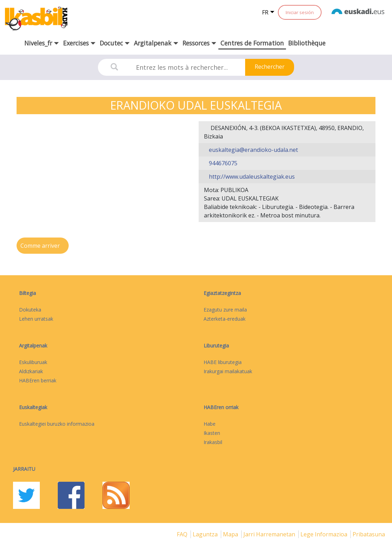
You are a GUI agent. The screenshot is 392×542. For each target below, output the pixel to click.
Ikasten (212, 433)
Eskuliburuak (33, 362)
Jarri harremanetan (270, 534)
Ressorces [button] (199, 43)
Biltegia (27, 293)
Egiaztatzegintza (222, 293)
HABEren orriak (221, 407)
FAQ (183, 534)
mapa (231, 534)
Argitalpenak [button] (156, 43)
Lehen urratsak (36, 319)
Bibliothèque (307, 43)
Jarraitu (24, 469)
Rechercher (270, 67)
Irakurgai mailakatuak (228, 371)
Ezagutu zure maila (225, 310)
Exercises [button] (79, 43)
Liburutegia (216, 346)
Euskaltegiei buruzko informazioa (57, 424)
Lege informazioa (325, 534)
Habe (210, 424)
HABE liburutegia (223, 362)
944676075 (222, 163)
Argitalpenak (33, 346)
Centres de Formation (252, 43)
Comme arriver (41, 246)
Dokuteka (30, 310)
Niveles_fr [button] (42, 43)
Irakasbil (213, 442)
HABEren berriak (38, 380)
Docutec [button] (115, 43)
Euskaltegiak (33, 407)
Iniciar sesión (300, 12)
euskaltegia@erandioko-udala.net (253, 150)
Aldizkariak (31, 371)
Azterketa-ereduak (225, 319)
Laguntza (206, 534)
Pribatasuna (369, 534)
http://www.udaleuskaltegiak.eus (251, 177)
